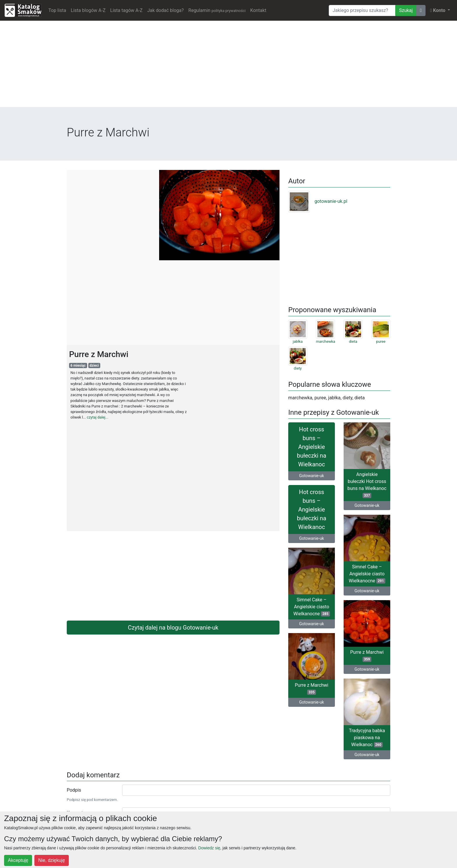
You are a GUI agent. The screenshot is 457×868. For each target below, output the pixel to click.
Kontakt (258, 10)
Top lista (57, 10)
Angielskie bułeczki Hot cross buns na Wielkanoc (367, 485)
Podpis (74, 790)
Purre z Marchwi (367, 656)
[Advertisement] (228, 66)
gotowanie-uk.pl (318, 201)
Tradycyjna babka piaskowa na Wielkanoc (367, 738)
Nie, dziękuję (52, 860)
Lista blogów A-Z (88, 10)
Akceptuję (18, 860)
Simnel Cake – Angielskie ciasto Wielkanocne (367, 574)
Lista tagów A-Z (126, 10)
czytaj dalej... (98, 417)
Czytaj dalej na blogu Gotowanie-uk (173, 628)
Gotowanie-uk (311, 476)
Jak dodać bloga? (165, 10)
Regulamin (217, 10)
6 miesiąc (78, 366)
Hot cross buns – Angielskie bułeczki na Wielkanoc (312, 447)
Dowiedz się (209, 848)
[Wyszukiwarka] (362, 10)
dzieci (94, 366)
